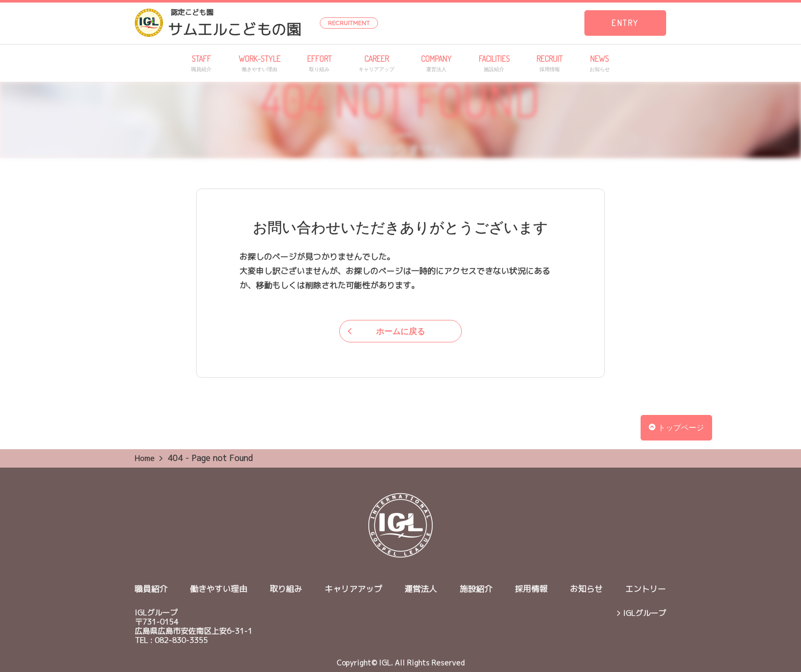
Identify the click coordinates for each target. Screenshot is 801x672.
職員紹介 (151, 589)
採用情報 (531, 589)
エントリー (646, 589)
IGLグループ (645, 613)
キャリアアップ (354, 589)
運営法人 (421, 589)
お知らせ (586, 589)
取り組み (286, 589)
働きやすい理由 (219, 589)
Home (145, 458)
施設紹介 (476, 589)
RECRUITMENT (349, 23)
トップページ (676, 427)
